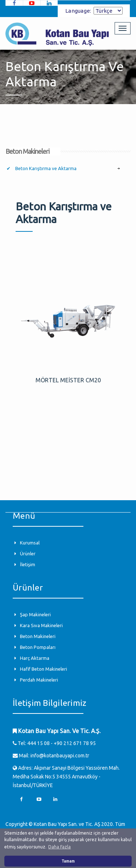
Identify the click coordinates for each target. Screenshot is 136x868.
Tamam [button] (68, 861)
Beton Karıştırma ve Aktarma (45, 168)
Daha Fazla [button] (59, 847)
